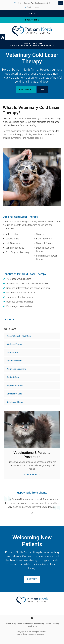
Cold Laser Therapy (16, 402)
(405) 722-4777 (33, 7)
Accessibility (39, 624)
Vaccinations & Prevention (19, 336)
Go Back (10, 320)
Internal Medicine (15, 361)
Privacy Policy (10, 624)
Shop (32, 14)
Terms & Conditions (25, 624)
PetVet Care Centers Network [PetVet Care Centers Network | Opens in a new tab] (36, 634)
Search (48, 624)
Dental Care (12, 352)
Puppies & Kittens (15, 385)
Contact (32, 579)
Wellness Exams (14, 344)
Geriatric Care (13, 377)
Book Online (32, 20)
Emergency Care (15, 394)
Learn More (31, 475)
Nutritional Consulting (17, 369)
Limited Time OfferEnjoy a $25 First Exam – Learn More (31, 45)
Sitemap (56, 624)
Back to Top (33, 626)
